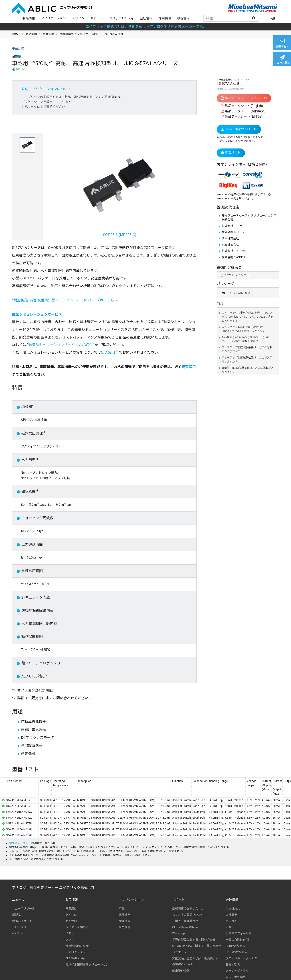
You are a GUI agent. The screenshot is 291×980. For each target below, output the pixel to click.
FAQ (220, 304)
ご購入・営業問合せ (185, 921)
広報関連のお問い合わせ (188, 909)
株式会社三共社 (232, 226)
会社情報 (146, 18)
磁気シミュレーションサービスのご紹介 (60, 345)
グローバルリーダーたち (241, 958)
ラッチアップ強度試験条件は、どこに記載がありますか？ (247, 349)
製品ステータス (19, 843)
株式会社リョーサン (235, 251)
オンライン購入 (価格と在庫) (244, 164)
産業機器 (125, 921)
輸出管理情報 (181, 971)
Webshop (179, 933)
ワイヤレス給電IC (77, 927)
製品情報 (29, 18)
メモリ (70, 933)
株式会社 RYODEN (233, 257)
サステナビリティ (122, 18)
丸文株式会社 (230, 245)
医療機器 (125, 915)
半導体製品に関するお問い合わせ (194, 940)
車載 (122, 909)
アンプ (70, 940)
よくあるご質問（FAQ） (188, 915)
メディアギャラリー (238, 971)
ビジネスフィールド (239, 933)
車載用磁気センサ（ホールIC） (79, 34)
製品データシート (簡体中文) (243, 111)
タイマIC (71, 915)
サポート (97, 18)
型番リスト (231, 153)
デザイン (78, 18)
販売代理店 (230, 207)
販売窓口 (108, 352)
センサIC (71, 921)
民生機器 (125, 927)
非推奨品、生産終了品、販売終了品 (195, 958)
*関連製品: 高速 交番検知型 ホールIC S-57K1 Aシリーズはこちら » (64, 300)
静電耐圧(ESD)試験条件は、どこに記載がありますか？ (248, 370)
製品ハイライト (22, 921)
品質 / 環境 (233, 965)
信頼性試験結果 (229, 268)
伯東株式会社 (230, 238)
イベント (18, 933)
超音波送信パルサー (78, 946)
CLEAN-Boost (75, 958)
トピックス (19, 927)
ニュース (18, 900)
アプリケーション (53, 18)
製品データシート (244, 98)
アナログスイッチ (77, 952)
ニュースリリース (23, 909)
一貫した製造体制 (237, 940)
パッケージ (226, 284)
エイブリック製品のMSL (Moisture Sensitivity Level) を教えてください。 (244, 329)
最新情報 (183, 18)
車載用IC (48, 34)
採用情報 (165, 18)
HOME (16, 34)
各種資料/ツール (183, 965)
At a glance (233, 909)
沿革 (228, 927)
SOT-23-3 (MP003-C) (237, 293)
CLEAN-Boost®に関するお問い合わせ (197, 946)
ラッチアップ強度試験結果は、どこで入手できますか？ (247, 360)
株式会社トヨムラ (233, 232)
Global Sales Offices (185, 927)
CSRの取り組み (235, 946)
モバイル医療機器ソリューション (87, 965)
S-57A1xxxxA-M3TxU (235, 275)
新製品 (16, 915)
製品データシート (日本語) (242, 116)
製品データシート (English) (242, 106)
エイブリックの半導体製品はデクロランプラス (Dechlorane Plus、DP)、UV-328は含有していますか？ (248, 317)
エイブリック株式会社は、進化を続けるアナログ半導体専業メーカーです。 (146, 27)
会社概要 (231, 915)
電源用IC (71, 909)
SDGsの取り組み (236, 952)
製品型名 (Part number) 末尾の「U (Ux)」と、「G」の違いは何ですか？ (246, 339)
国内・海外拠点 (236, 977)
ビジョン (231, 921)
